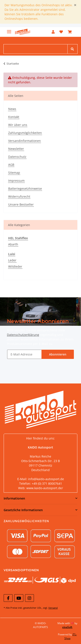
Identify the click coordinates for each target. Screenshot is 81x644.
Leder (12, 260)
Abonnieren (58, 354)
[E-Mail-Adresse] (24, 354)
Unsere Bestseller (21, 204)
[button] (53, 32)
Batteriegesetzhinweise (25, 189)
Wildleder (15, 266)
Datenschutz (17, 157)
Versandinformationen (25, 141)
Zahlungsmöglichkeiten (25, 133)
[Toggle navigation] (9, 30)
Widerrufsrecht (19, 196)
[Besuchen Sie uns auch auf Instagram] (29, 598)
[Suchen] (36, 49)
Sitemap (14, 173)
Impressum (16, 181)
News (12, 109)
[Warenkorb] (70, 32)
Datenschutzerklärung (23, 335)
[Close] (75, 5)
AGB (11, 165)
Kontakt (14, 117)
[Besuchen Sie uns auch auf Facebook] (8, 598)
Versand (53, 608)
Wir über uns (18, 125)
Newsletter (16, 149)
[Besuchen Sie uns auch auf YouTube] (19, 598)
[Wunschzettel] (61, 32)
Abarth (13, 244)
